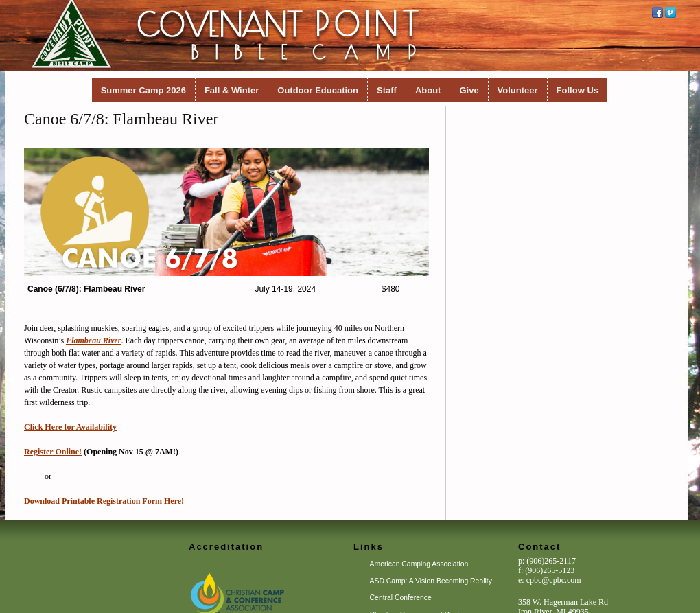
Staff (387, 90)
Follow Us (577, 90)
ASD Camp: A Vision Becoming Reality (431, 581)
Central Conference (401, 598)
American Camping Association (419, 564)
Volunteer (518, 90)
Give (469, 90)
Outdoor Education (318, 90)
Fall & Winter (232, 90)
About (428, 90)
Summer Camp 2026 (143, 90)
